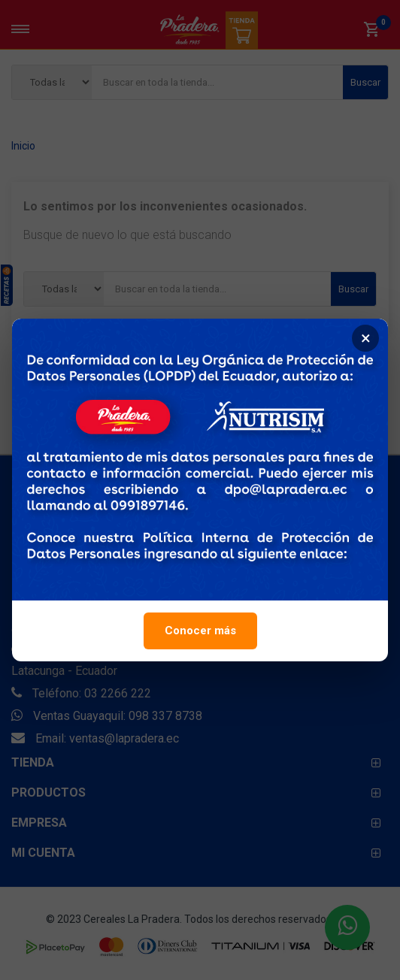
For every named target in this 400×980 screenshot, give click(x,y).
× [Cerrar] (366, 343)
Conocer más (200, 636)
